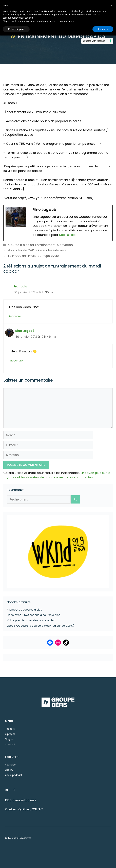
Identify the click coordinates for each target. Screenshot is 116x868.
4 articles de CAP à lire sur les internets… (38, 250)
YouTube (10, 765)
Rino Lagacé (25, 331)
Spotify (9, 770)
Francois (20, 286)
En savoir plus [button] (16, 29)
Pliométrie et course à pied (24, 610)
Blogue (9, 739)
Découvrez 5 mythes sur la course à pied (34, 615)
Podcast (10, 729)
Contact (10, 744)
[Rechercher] (75, 499)
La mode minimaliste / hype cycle (33, 256)
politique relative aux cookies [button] (18, 18)
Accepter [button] (103, 29)
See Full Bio (67, 235)
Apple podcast (14, 775)
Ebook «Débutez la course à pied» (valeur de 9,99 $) (41, 626)
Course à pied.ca (21, 245)
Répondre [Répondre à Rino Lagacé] (17, 361)
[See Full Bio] (77, 235)
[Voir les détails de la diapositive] (58, 552)
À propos (10, 734)
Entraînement (45, 245)
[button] (112, 5)
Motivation (65, 245)
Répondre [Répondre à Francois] (15, 316)
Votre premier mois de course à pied (31, 620)
